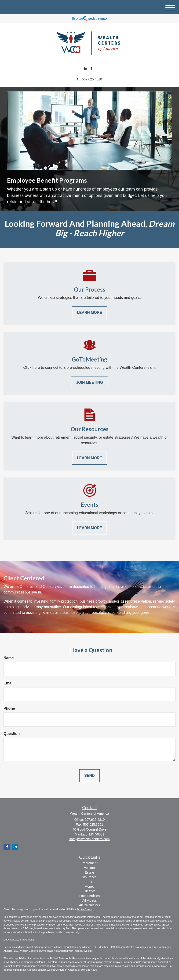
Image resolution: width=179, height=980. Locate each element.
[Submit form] (89, 776)
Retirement (89, 863)
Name (9, 658)
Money (89, 886)
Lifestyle (89, 891)
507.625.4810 (89, 79)
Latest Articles (89, 896)
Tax (90, 882)
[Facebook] (91, 69)
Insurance (89, 877)
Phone (9, 708)
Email (9, 683)
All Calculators (89, 905)
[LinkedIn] (86, 69)
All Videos (89, 900)
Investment (89, 868)
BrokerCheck (85, 909)
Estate (90, 872)
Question (12, 734)
